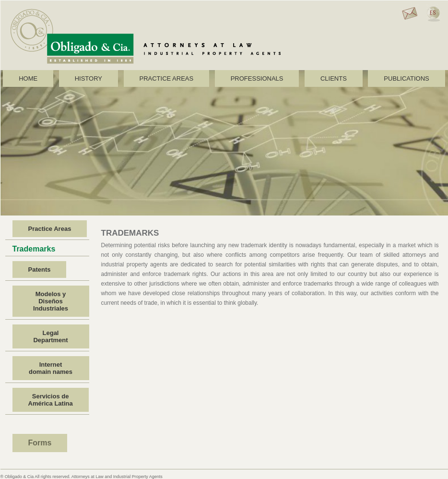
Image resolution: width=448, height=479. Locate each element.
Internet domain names (51, 368)
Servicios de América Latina (51, 400)
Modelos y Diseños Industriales (51, 301)
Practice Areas (50, 229)
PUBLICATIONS (406, 78)
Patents (40, 269)
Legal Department (50, 336)
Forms (40, 443)
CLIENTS (334, 78)
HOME (28, 78)
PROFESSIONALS (257, 78)
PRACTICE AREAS (167, 78)
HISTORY (88, 78)
